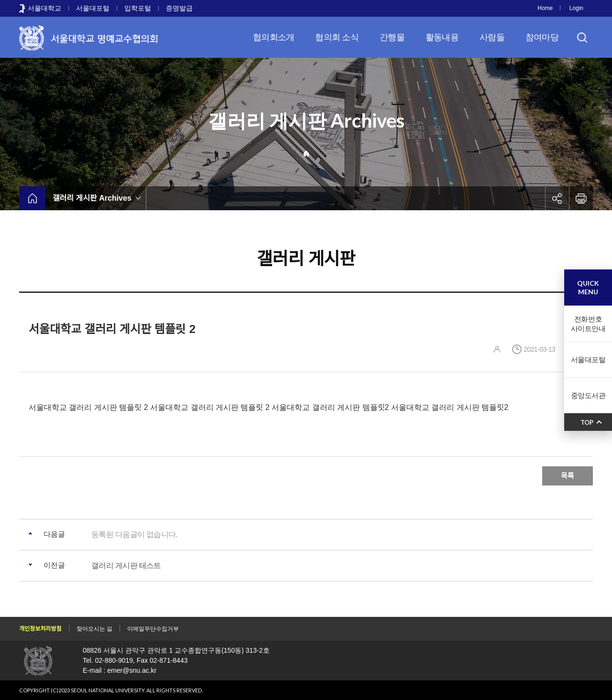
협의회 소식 (337, 37)
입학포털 (138, 8)
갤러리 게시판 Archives (92, 198)
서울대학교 (44, 8)
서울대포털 (93, 8)
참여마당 (542, 37)
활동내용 (442, 37)
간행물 (392, 37)
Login (576, 8)
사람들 (492, 37)
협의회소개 (273, 37)
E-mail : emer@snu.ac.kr (120, 670)
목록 (568, 476)
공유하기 (557, 198)
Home (545, 8)
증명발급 (179, 8)
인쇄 (581, 198)
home (32, 198)
